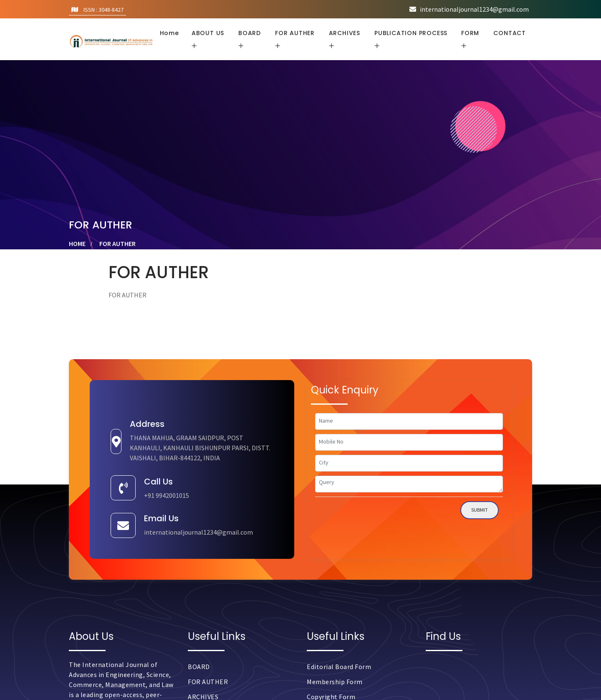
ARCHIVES (345, 33)
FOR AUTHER (295, 33)
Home (169, 33)
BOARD (250, 33)
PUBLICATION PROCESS (411, 33)
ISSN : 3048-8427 (97, 10)
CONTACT (510, 33)
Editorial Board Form (339, 667)
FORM (470, 33)
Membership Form (335, 682)
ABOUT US (208, 33)
